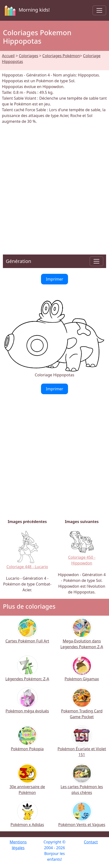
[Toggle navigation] (99, 10)
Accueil (8, 56)
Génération (18, 261)
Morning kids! (26, 10)
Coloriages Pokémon (61, 56)
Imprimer (54, 279)
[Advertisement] (54, 186)
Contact (91, 842)
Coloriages (28, 56)
